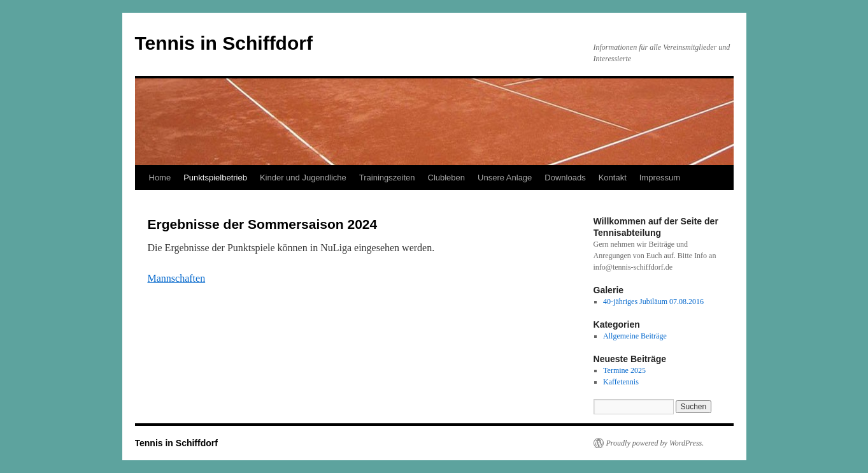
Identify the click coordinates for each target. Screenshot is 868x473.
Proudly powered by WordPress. (655, 443)
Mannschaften (177, 278)
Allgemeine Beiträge (635, 336)
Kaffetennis (621, 382)
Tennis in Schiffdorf (224, 43)
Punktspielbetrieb (215, 178)
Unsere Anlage (505, 178)
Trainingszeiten (387, 178)
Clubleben (447, 178)
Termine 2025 (624, 370)
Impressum (660, 178)
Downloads (565, 178)
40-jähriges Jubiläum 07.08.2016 (653, 302)
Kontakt (613, 178)
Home (160, 178)
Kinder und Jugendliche (303, 178)
